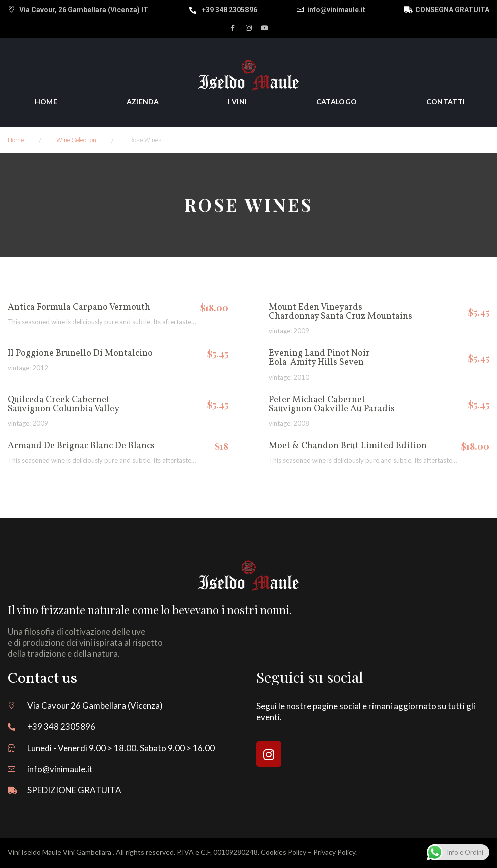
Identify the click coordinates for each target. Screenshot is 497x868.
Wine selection (76, 140)
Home (16, 140)
